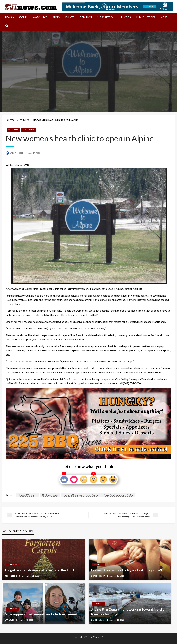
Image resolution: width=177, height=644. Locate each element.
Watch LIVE (40, 17)
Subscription (106, 17)
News (8, 17)
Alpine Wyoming (28, 495)
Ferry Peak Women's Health (118, 495)
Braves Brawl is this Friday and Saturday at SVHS (128, 570)
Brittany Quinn (50, 495)
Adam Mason (17, 153)
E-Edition (86, 17)
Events (70, 17)
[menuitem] (9, 17)
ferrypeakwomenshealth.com (90, 383)
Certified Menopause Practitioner (81, 495)
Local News (28, 130)
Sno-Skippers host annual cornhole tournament (41, 614)
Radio (56, 17)
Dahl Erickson (98, 576)
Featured (24, 120)
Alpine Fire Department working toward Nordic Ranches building (128, 612)
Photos (126, 17)
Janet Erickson (13, 576)
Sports (23, 17)
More (164, 17)
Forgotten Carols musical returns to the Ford (39, 570)
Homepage (11, 120)
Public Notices (146, 17)
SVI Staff (10, 620)
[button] (7, 26)
